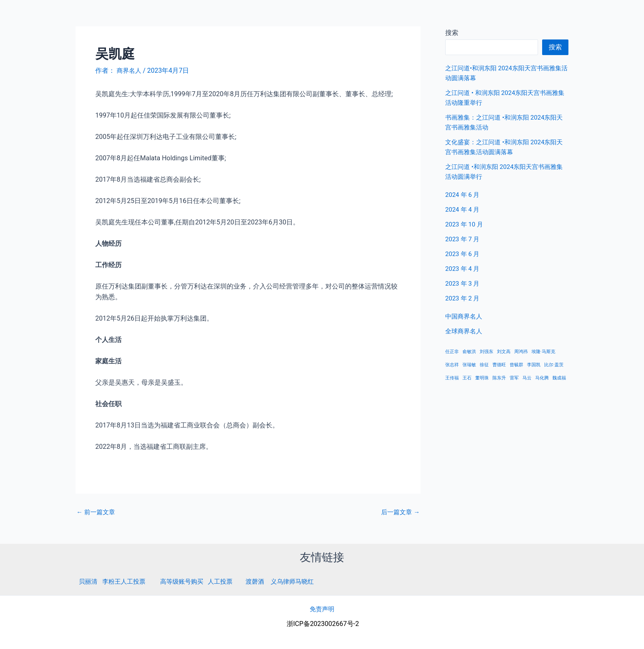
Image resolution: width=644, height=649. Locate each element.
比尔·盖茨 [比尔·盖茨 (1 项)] (554, 365)
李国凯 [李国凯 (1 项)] (534, 365)
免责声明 (322, 609)
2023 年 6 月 (463, 254)
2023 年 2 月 (463, 298)
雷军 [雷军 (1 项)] (514, 378)
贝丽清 (89, 581)
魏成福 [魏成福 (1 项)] (559, 378)
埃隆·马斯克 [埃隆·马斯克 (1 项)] (543, 352)
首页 (511, 16)
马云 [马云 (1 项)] (527, 378)
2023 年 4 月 (463, 269)
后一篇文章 (399, 512)
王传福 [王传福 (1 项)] (452, 378)
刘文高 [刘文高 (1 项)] (504, 352)
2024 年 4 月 (463, 209)
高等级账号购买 (187, 581)
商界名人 (36, 16)
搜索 (555, 47)
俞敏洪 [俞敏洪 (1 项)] (469, 352)
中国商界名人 (551, 16)
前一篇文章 (97, 512)
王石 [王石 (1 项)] (467, 378)
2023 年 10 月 (465, 224)
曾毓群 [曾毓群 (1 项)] (516, 365)
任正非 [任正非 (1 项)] (452, 352)
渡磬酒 (264, 581)
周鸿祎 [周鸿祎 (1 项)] (521, 352)
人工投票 (228, 581)
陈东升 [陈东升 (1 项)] (499, 378)
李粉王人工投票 (126, 581)
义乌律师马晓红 (304, 581)
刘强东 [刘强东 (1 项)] (486, 352)
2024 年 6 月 (463, 195)
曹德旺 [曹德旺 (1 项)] (499, 365)
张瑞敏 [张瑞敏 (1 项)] (469, 365)
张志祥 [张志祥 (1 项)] (452, 365)
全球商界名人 (603, 16)
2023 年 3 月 (463, 283)
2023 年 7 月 (463, 239)
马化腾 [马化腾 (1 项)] (542, 378)
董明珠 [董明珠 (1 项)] (482, 378)
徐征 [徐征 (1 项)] (484, 365)
